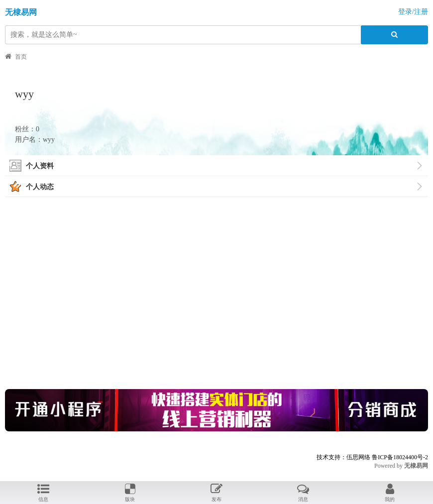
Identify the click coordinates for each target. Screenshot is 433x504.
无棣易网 (21, 12)
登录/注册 (413, 12)
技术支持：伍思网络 (343, 457)
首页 (21, 57)
